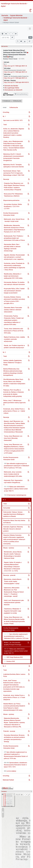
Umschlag (6, 112)
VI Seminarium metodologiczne (15, 495)
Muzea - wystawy (9, 548)
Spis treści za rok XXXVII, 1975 (13, 120)
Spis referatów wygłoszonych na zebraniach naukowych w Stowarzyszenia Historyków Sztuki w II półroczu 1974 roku (16, 755)
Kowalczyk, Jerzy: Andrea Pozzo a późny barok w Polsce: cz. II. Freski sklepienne (14, 697)
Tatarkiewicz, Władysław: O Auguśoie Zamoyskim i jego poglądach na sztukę (12, 611)
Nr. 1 (4, 116)
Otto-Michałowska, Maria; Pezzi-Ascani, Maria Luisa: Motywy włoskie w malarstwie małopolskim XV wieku (14, 383)
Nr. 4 (4, 666)
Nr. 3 (4, 500)
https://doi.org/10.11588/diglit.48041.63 (16, 78)
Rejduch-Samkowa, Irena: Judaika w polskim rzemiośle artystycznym (14, 339)
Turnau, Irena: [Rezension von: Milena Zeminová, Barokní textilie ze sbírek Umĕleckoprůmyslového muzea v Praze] (14, 620)
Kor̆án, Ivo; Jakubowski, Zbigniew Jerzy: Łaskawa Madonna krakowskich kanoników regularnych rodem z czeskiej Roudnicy (14, 133)
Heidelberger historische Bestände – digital (16, 19)
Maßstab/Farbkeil (8, 780)
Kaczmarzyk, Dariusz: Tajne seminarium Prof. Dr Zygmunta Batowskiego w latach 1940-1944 (14, 173)
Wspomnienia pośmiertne (11, 200)
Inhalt (5, 107)
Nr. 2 (4, 352)
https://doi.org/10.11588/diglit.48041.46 (16, 66)
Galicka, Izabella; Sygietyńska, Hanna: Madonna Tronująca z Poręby (13, 363)
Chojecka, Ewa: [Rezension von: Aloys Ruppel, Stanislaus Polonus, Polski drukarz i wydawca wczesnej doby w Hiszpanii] (14, 186)
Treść (5, 125)
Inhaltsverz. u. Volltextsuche (12, 101)
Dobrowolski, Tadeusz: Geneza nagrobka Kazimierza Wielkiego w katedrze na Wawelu (14, 514)
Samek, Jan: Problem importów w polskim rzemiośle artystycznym (14, 347)
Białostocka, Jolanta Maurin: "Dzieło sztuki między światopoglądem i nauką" (13, 581)
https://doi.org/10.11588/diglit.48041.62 (16, 72)
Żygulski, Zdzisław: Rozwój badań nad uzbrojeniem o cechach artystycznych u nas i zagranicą (14, 257)
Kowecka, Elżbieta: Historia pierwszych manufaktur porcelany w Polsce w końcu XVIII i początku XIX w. (14, 300)
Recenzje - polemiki (9, 575)
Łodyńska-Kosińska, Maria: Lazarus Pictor (14, 675)
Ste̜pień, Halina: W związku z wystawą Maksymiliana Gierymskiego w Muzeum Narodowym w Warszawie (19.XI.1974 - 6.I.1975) (13, 567)
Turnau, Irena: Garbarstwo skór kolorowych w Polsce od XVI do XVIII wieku (14, 331)
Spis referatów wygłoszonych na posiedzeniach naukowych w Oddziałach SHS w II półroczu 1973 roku (16, 466)
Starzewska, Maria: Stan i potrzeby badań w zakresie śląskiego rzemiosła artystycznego (12, 248)
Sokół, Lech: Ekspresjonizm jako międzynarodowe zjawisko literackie (14, 603)
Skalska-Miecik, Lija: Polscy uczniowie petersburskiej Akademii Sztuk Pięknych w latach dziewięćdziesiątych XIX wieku (14, 707)
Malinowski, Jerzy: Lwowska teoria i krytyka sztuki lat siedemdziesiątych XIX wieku (13, 474)
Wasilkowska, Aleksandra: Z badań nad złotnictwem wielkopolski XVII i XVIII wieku (13, 276)
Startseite (5, 15)
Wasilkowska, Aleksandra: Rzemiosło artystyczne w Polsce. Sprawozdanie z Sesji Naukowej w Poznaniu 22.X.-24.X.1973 (14, 229)
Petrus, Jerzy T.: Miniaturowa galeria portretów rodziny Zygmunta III (14, 403)
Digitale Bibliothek (16, 15)
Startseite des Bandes (11, 86)
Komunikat (7, 508)
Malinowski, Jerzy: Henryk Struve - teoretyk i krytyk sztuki (14, 220)
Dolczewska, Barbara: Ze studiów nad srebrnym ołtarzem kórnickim (14, 283)
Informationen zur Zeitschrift (13, 90)
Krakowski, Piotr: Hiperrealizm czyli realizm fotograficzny (13, 481)
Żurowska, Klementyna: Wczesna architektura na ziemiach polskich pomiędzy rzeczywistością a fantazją (14, 738)
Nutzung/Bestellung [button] (21, 94)
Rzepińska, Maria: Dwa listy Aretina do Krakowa (14, 522)
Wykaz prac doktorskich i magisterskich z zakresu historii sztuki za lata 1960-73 (16, 489)
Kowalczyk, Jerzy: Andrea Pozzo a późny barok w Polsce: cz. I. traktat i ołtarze (14, 411)
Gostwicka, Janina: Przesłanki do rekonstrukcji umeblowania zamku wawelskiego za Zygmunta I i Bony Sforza (14, 267)
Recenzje (6, 179)
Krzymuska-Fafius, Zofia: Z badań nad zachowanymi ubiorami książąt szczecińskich (14, 291)
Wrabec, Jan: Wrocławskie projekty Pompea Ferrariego (12, 644)
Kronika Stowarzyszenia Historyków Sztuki (11, 214)
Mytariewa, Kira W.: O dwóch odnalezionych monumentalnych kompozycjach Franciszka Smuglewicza (13, 157)
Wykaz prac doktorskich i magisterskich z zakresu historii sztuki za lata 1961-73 (16, 651)
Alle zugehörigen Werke (12, 88)
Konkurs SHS (9, 661)
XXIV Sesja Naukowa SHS (13, 657)
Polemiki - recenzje (9, 731)
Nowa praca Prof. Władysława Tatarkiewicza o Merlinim (13, 195)
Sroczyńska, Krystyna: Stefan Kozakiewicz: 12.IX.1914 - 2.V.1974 (13, 207)
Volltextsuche (14, 107)
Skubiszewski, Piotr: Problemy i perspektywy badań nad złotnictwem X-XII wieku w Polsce (14, 238)
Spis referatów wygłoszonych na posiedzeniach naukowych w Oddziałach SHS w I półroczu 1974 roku (16, 636)
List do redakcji (10, 771)
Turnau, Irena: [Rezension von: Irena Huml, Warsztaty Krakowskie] (13, 438)
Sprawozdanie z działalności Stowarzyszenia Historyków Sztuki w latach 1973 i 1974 (15, 765)
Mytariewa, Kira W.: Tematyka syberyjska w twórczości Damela (14, 166)
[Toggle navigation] (30, 29)
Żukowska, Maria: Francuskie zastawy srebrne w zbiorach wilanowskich (13, 310)
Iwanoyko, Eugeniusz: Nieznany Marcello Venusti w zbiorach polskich (13, 529)
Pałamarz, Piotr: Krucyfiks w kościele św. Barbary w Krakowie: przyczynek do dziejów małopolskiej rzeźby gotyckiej (14, 393)
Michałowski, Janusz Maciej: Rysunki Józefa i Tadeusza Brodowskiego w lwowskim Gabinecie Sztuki (13, 555)
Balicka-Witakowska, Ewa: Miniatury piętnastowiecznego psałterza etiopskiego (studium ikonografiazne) (13, 372)
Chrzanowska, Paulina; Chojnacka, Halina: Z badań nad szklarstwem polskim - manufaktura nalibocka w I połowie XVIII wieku (14, 320)
